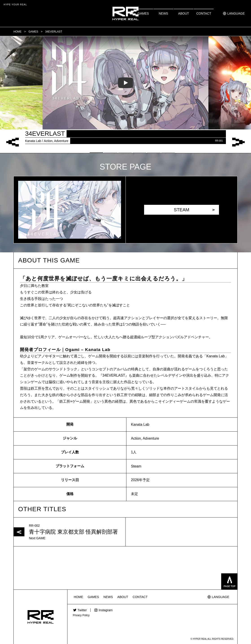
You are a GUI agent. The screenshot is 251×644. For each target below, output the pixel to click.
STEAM (182, 210)
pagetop (229, 581)
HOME (78, 597)
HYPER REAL (125, 13)
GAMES (143, 13)
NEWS (163, 13)
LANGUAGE (236, 13)
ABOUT (184, 13)
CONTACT (204, 13)
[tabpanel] (125, 83)
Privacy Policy (81, 615)
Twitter (82, 610)
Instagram (106, 610)
